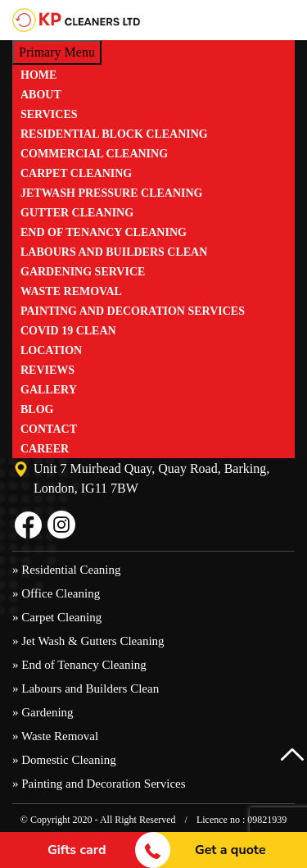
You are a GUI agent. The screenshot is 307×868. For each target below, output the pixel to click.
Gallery (49, 390)
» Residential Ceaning (66, 570)
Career (45, 449)
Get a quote (230, 850)
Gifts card (77, 850)
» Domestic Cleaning (64, 760)
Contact (49, 429)
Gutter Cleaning (77, 213)
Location (51, 350)
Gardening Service (83, 272)
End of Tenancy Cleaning (104, 232)
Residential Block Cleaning (114, 134)
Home (38, 75)
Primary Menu (57, 52)
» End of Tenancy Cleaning (79, 665)
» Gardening (43, 712)
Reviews (47, 370)
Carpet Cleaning (76, 173)
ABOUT (41, 95)
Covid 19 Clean (68, 331)
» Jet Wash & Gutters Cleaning (88, 641)
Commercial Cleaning (94, 154)
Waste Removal (71, 291)
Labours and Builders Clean (114, 252)
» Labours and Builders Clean (86, 688)
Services (49, 114)
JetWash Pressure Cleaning (112, 193)
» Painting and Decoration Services (99, 784)
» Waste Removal (55, 736)
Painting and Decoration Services (133, 311)
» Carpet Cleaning (57, 617)
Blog (37, 409)
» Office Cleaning (56, 593)
